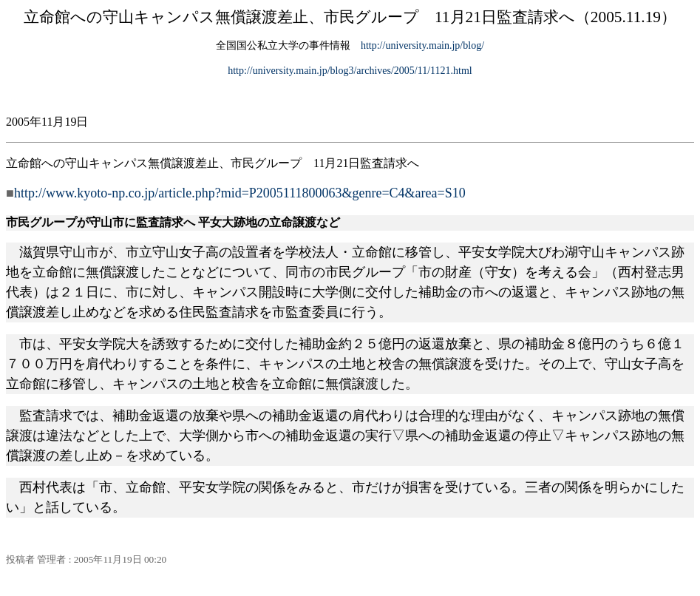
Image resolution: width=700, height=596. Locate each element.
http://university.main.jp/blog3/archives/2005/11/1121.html (350, 71)
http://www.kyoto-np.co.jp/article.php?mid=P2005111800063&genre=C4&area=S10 (240, 193)
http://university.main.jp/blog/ (422, 45)
